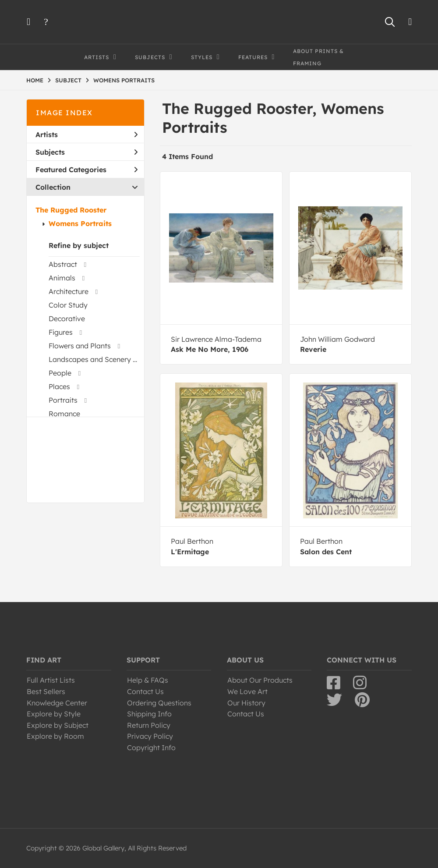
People (60, 373)
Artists (87, 135)
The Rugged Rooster (71, 210)
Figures (61, 332)
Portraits (63, 400)
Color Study (68, 305)
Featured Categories (87, 170)
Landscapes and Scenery (90, 359)
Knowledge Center (57, 703)
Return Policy (149, 725)
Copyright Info (151, 748)
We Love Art (247, 691)
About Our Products (260, 680)
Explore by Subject (58, 725)
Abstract (63, 264)
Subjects (87, 152)
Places (59, 386)
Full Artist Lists (51, 680)
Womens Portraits (80, 223)
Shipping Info (149, 714)
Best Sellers (46, 691)
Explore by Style (54, 714)
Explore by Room (55, 736)
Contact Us (145, 691)
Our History (246, 703)
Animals (62, 278)
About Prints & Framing (318, 57)
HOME (35, 80)
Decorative (67, 319)
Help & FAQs (148, 680)
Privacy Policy (150, 736)
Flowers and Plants (80, 346)
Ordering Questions (159, 703)
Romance (64, 414)
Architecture (69, 291)
